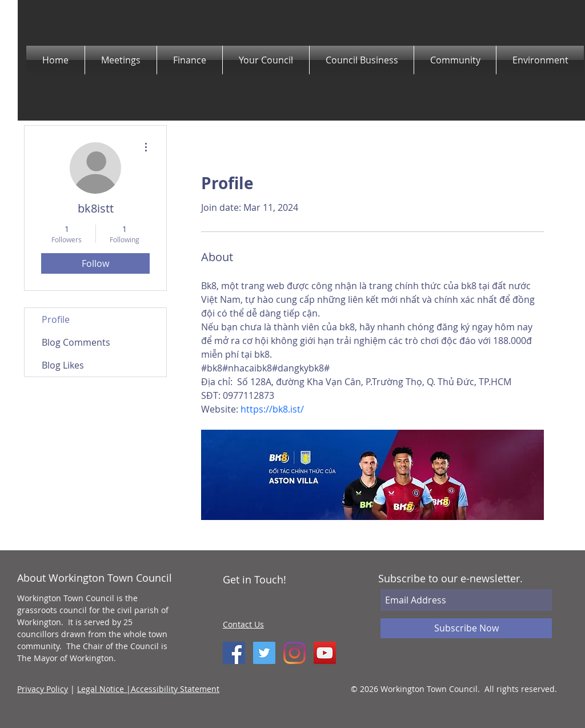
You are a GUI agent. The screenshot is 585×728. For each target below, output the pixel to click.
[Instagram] (294, 653)
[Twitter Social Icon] (264, 653)
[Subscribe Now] (466, 628)
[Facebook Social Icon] (234, 653)
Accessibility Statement (175, 689)
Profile (56, 319)
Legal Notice (102, 689)
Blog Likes (63, 365)
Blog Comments (76, 342)
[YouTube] (325, 653)
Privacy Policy (43, 689)
